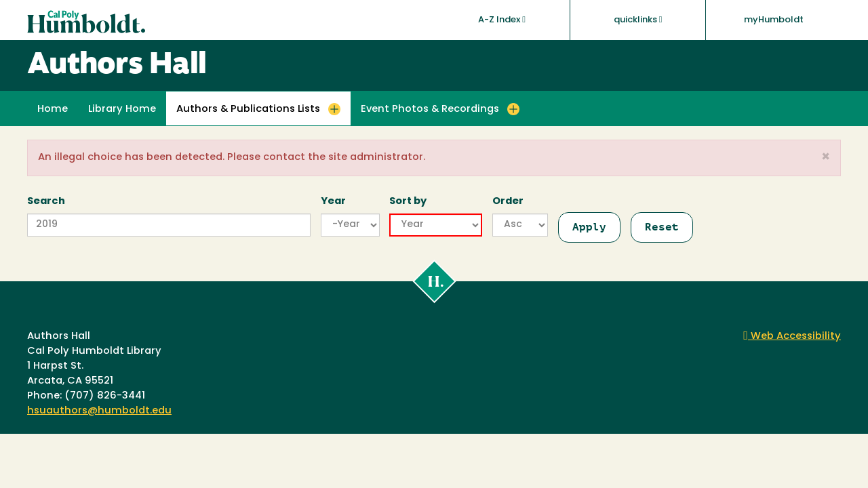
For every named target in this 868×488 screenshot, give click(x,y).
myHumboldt (774, 20)
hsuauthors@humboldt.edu (99, 411)
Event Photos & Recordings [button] (430, 109)
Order (508, 202)
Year (333, 202)
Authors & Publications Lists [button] (248, 109)
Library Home (122, 109)
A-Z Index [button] (502, 20)
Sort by (408, 202)
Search (46, 202)
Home (53, 109)
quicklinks (638, 20)
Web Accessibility (792, 337)
